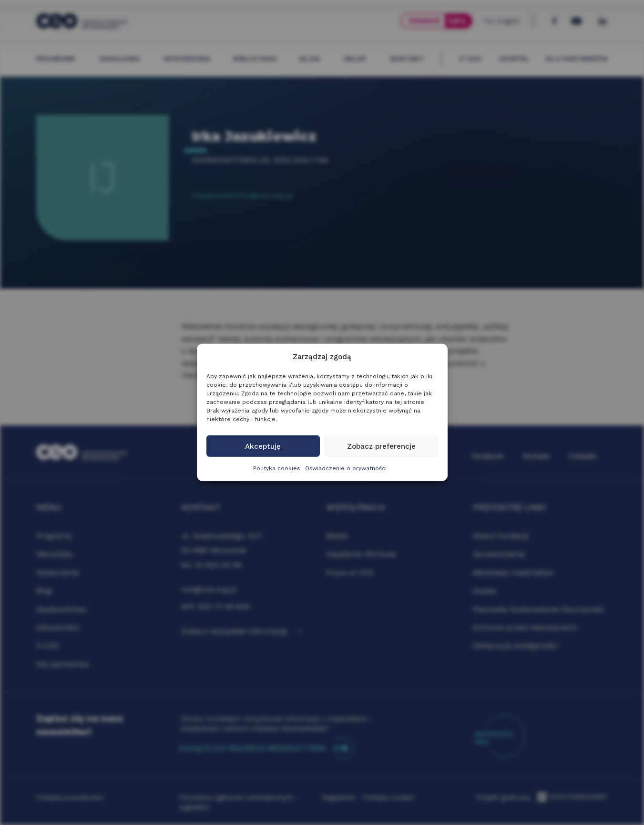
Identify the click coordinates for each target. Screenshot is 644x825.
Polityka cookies (277, 468)
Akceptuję (263, 446)
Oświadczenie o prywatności (346, 468)
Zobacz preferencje (381, 446)
